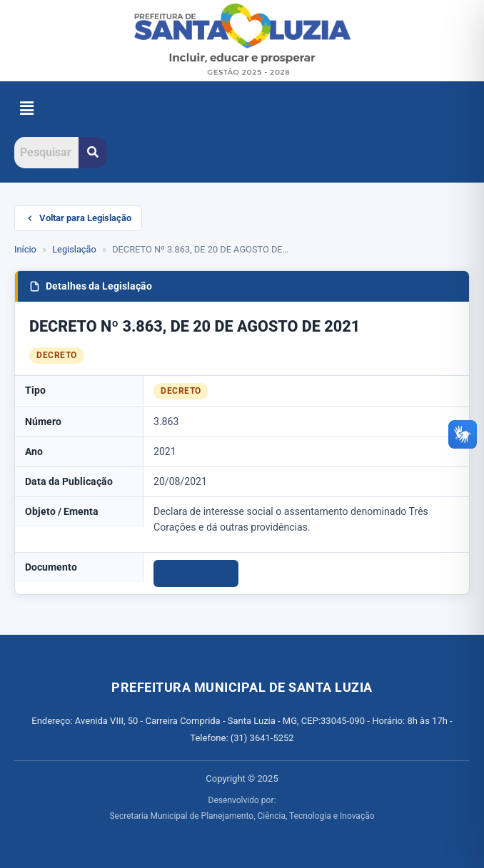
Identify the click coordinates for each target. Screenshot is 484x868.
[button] (26, 109)
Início (25, 249)
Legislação (74, 249)
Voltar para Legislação (78, 218)
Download (196, 573)
